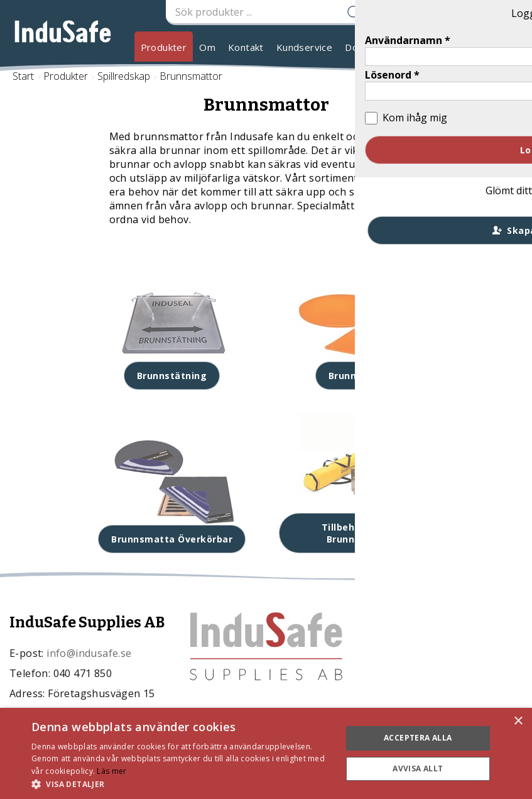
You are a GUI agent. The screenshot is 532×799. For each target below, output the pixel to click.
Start (23, 76)
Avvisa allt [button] (418, 769)
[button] (182, 784)
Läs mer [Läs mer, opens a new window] (111, 771)
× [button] (518, 721)
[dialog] (266, 753)
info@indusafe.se (89, 653)
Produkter (164, 47)
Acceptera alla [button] (418, 738)
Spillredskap (124, 76)
